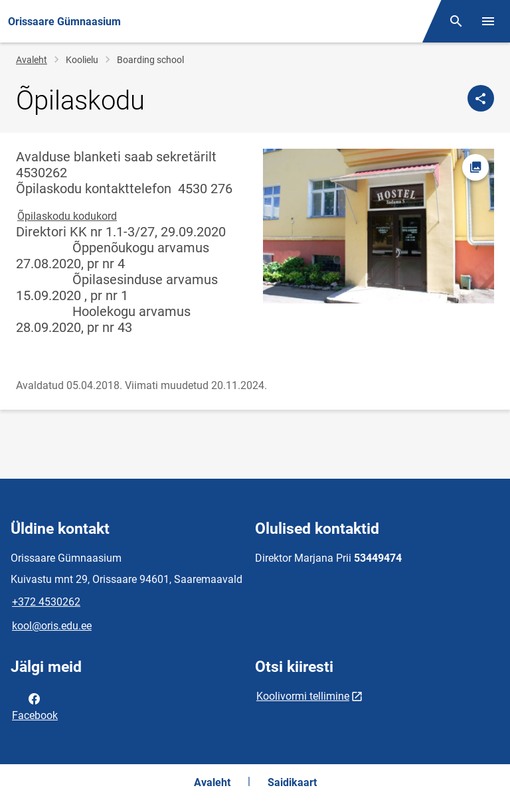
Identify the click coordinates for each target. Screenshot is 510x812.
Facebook (35, 706)
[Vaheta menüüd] (488, 21)
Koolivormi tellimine (303, 696)
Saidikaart (292, 782)
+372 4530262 (46, 602)
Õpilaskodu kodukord (67, 216)
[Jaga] (481, 98)
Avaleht (32, 60)
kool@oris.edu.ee (52, 626)
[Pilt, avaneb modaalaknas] (379, 226)
